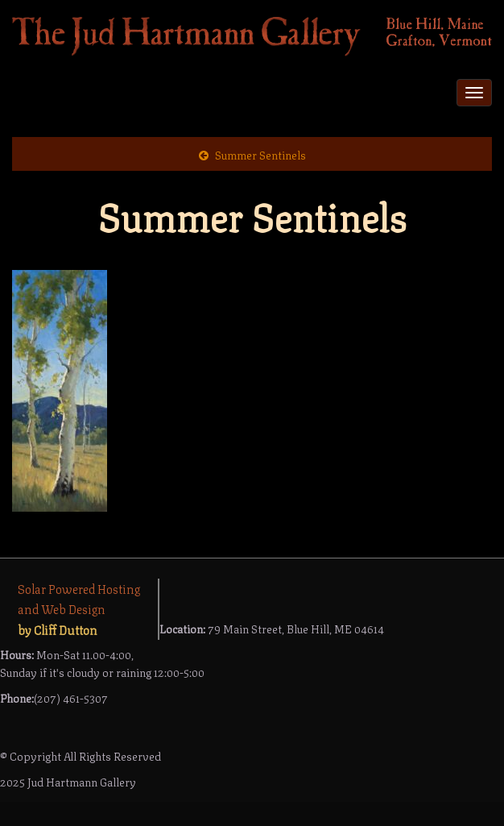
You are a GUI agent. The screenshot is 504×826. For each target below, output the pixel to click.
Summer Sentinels (260, 154)
